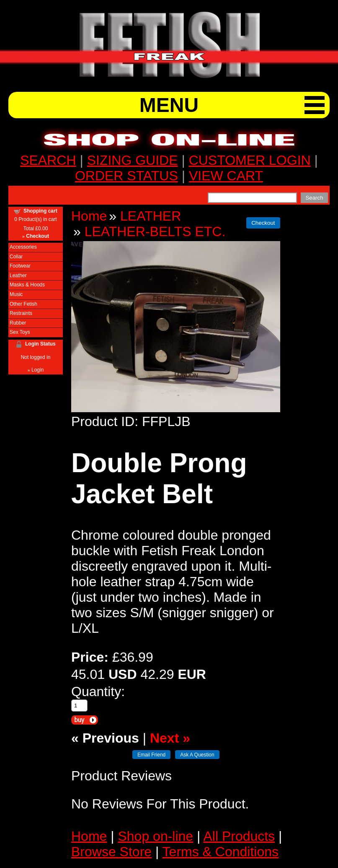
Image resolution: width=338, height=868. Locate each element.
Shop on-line (155, 836)
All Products (239, 836)
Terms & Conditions (221, 852)
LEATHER (151, 216)
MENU (169, 105)
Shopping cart (40, 211)
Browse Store (111, 852)
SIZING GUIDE (133, 160)
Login (37, 370)
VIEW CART (226, 176)
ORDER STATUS (126, 176)
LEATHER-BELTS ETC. (155, 231)
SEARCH (48, 160)
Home (89, 216)
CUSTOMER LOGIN (250, 160)
